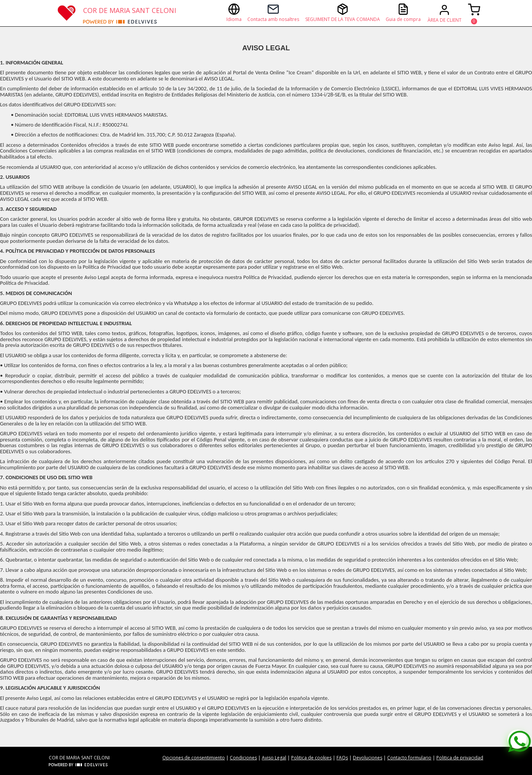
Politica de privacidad (460, 758)
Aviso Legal (274, 758)
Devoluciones (368, 758)
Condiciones (243, 758)
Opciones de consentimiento (194, 758)
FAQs (342, 758)
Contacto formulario (409, 758)
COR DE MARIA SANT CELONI (130, 10)
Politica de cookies (311, 758)
